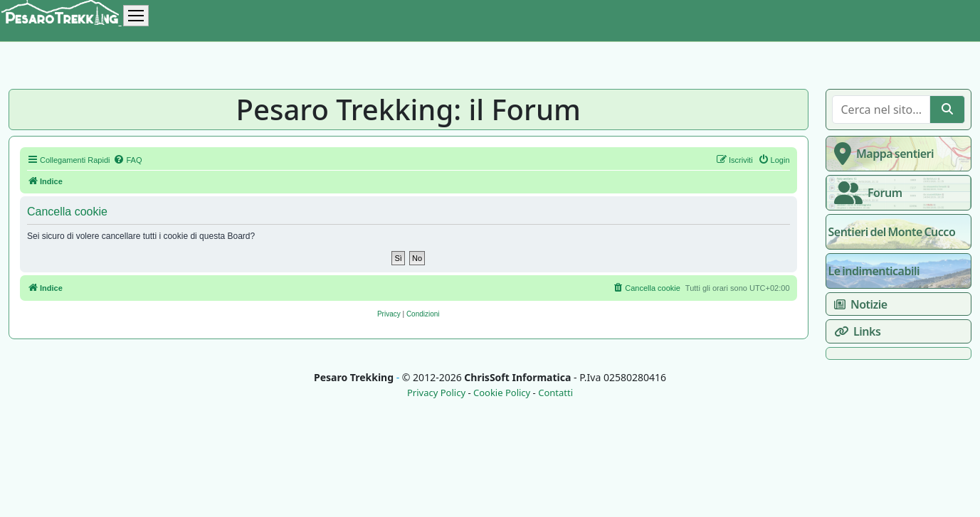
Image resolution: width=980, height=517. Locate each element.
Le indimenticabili (874, 271)
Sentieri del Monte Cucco (892, 232)
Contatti (555, 393)
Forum (865, 193)
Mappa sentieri (881, 154)
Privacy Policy (436, 393)
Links (855, 331)
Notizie (858, 304)
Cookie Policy (502, 393)
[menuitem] (127, 160)
